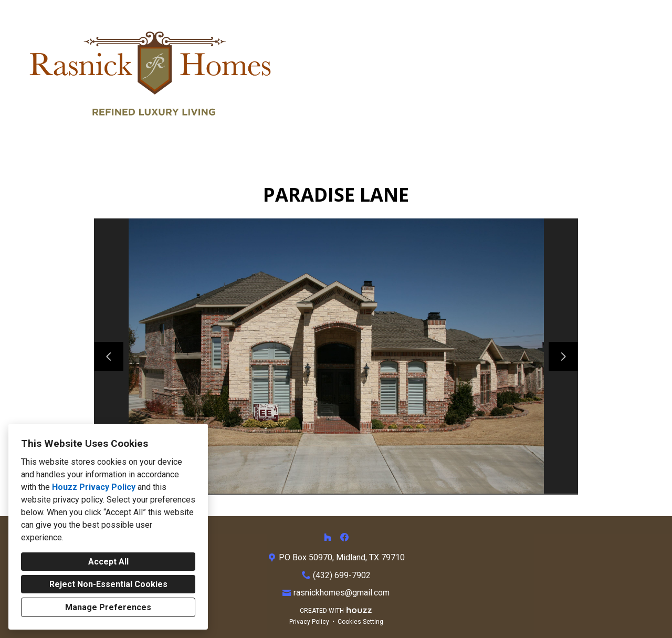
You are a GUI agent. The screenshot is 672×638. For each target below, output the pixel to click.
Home (426, 74)
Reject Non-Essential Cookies (108, 584)
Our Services (490, 74)
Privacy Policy (309, 622)
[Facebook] (344, 537)
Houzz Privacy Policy (94, 487)
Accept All (108, 562)
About (555, 74)
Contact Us (616, 74)
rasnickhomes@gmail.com (342, 593)
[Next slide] (563, 357)
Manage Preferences (108, 607)
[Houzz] (328, 537)
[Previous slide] (109, 357)
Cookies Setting (360, 622)
